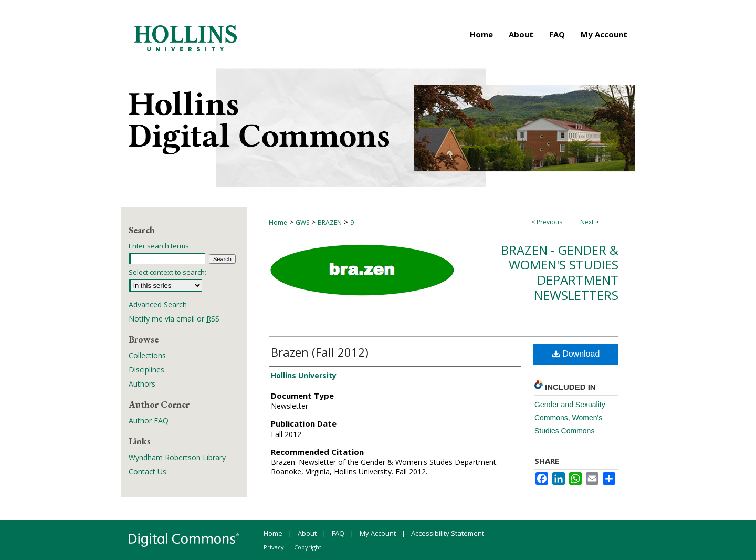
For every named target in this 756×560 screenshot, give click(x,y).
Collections (147, 355)
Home (278, 222)
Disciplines (146, 370)
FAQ (338, 533)
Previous (549, 222)
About (307, 533)
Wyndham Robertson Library (177, 457)
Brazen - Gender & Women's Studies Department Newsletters (560, 272)
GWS (302, 222)
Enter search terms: (160, 246)
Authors (142, 384)
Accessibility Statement (448, 533)
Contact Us (148, 471)
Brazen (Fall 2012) (320, 352)
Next (587, 222)
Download (576, 354)
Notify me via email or (174, 319)
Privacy (274, 547)
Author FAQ (149, 421)
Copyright (308, 547)
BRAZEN (330, 222)
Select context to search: (167, 272)
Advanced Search (158, 304)
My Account (378, 533)
